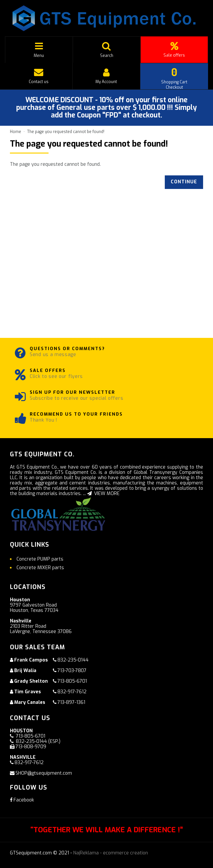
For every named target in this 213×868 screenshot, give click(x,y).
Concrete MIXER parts (40, 568)
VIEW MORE (103, 494)
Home (16, 132)
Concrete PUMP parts (40, 559)
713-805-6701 (72, 681)
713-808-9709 (31, 747)
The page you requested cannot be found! (66, 132)
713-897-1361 (71, 702)
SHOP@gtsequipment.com (44, 773)
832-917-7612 (72, 692)
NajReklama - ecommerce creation (111, 853)
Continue (184, 182)
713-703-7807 (72, 671)
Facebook (22, 800)
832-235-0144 (73, 660)
